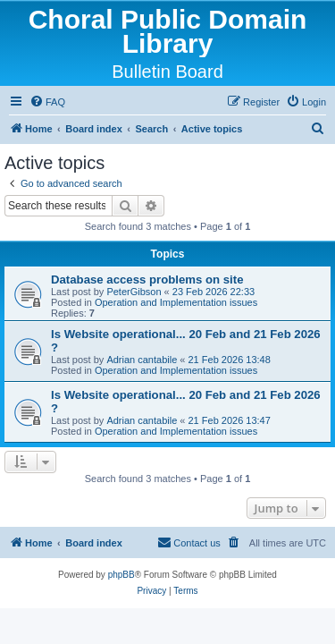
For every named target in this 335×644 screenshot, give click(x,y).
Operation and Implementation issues (176, 302)
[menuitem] (47, 102)
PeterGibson (134, 292)
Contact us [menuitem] (189, 542)
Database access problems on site (147, 280)
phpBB (121, 575)
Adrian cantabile (142, 360)
